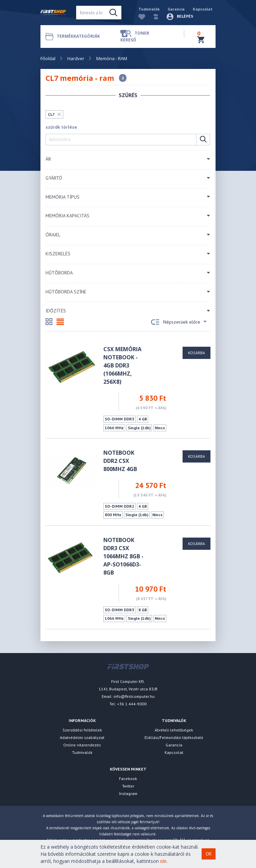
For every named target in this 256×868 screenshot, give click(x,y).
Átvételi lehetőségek (174, 730)
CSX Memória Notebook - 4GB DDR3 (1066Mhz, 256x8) (122, 365)
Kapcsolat (203, 9)
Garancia (176, 9)
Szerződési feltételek (82, 730)
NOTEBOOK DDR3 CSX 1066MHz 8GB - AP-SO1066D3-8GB (123, 556)
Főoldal (48, 58)
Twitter (128, 786)
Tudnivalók (149, 9)
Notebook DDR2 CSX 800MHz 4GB (120, 461)
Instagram (128, 793)
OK (209, 854)
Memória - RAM (112, 58)
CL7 (51, 114)
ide (163, 861)
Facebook (128, 779)
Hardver (76, 58)
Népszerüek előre (179, 322)
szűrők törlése (61, 127)
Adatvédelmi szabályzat (82, 737)
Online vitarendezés (82, 745)
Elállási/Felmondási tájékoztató (174, 737)
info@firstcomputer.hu (134, 696)
